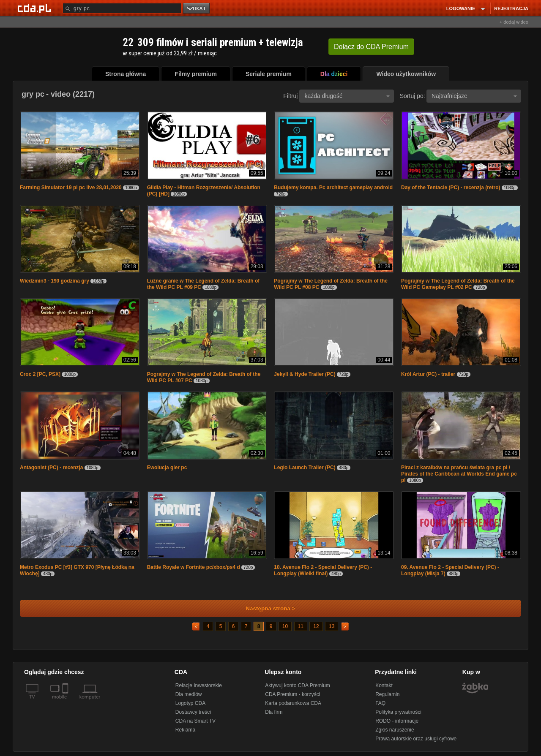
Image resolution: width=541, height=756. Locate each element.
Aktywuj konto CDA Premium (297, 685)
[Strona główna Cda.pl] (36, 8)
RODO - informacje (397, 721)
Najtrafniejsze (474, 96)
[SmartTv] (66, 702)
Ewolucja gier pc (167, 468)
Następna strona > (265, 608)
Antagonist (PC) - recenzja (51, 468)
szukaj (197, 9)
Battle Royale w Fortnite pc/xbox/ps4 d (194, 567)
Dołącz (371, 47)
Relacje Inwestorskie (199, 685)
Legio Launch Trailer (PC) (305, 468)
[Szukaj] (122, 8)
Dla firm (274, 712)
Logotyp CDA (190, 703)
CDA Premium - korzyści (292, 694)
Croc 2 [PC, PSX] (40, 374)
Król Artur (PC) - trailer (428, 374)
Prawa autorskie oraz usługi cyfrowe (416, 739)
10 (285, 626)
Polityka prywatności (398, 712)
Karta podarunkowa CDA (293, 703)
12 (316, 626)
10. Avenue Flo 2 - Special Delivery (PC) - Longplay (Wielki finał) (323, 570)
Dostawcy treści (193, 712)
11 (301, 626)
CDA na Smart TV (195, 721)
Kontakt (384, 685)
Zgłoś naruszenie (395, 730)
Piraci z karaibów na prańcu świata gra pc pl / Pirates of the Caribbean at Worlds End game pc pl (459, 474)
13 (332, 626)
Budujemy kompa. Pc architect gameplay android (333, 188)
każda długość (347, 96)
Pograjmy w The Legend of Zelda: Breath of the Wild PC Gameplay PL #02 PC (458, 284)
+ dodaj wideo (514, 22)
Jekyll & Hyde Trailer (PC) (305, 374)
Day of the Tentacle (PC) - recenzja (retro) (451, 188)
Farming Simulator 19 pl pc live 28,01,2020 (71, 188)
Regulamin (387, 694)
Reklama (185, 730)
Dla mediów (189, 694)
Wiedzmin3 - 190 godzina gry (55, 281)
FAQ (380, 703)
